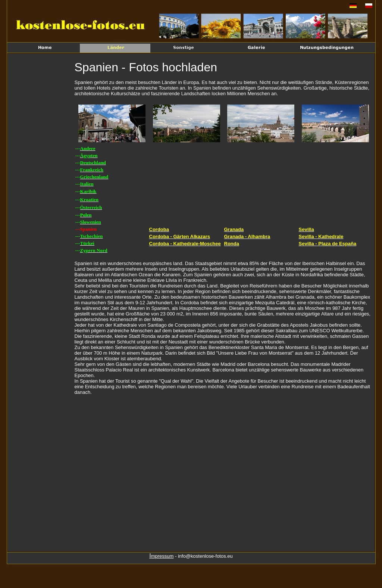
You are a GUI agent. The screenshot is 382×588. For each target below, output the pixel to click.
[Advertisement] (42, 178)
